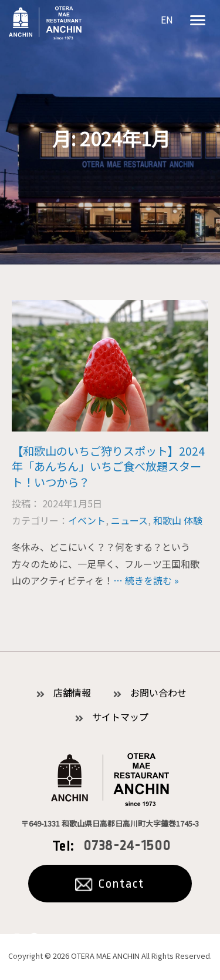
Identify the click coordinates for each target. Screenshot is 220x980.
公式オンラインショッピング (26, 950)
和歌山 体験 (178, 520)
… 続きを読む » (146, 580)
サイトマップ (120, 717)
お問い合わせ (158, 693)
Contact (121, 884)
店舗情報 (72, 693)
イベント (87, 520)
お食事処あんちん (45, 23)
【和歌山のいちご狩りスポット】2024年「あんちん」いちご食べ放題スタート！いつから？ (108, 467)
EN (167, 19)
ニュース (129, 520)
